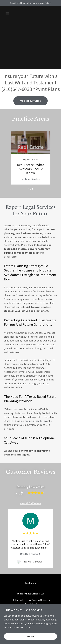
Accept (30, 636)
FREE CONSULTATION (30, 101)
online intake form (35, 421)
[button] (7, 13)
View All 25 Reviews (31, 503)
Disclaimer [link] (31, 583)
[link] (31, 158)
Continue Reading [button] (31, 179)
